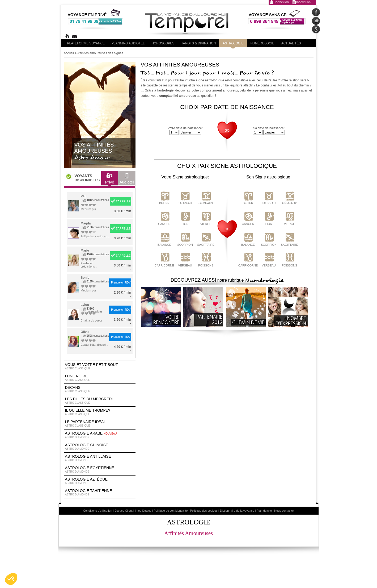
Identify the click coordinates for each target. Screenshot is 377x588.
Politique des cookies (204, 511)
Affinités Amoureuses (188, 533)
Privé (109, 180)
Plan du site (264, 511)
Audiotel (127, 180)
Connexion (281, 2)
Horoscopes (163, 43)
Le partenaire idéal (100, 424)
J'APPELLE (123, 201)
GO (227, 131)
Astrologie (233, 43)
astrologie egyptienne (100, 470)
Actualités (291, 43)
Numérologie (262, 43)
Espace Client (124, 511)
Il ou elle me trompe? (100, 412)
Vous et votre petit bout (100, 366)
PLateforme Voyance (86, 43)
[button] (11, 579)
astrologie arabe (100, 435)
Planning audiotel (128, 43)
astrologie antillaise (100, 458)
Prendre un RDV (121, 283)
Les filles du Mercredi (100, 401)
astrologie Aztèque (100, 481)
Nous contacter (284, 511)
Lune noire (100, 378)
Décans (100, 389)
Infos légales (143, 511)
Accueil (69, 53)
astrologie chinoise (100, 447)
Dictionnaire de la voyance (237, 511)
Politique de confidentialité (171, 511)
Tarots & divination (198, 43)
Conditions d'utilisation (98, 511)
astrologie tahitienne (100, 493)
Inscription (304, 2)
